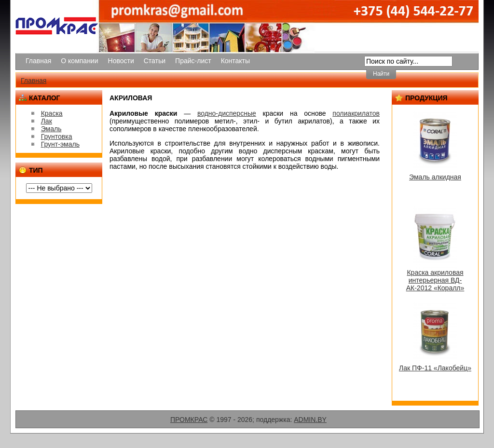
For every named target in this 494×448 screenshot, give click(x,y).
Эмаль (51, 129)
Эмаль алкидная (435, 177)
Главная (38, 61)
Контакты (235, 61)
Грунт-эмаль (60, 144)
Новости (121, 61)
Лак (47, 121)
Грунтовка (57, 136)
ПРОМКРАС (189, 420)
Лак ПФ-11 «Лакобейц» (435, 368)
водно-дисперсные (227, 113)
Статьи (155, 61)
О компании (79, 61)
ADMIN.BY (310, 420)
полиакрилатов (356, 113)
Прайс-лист (193, 61)
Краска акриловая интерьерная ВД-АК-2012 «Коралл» (435, 280)
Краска (52, 113)
